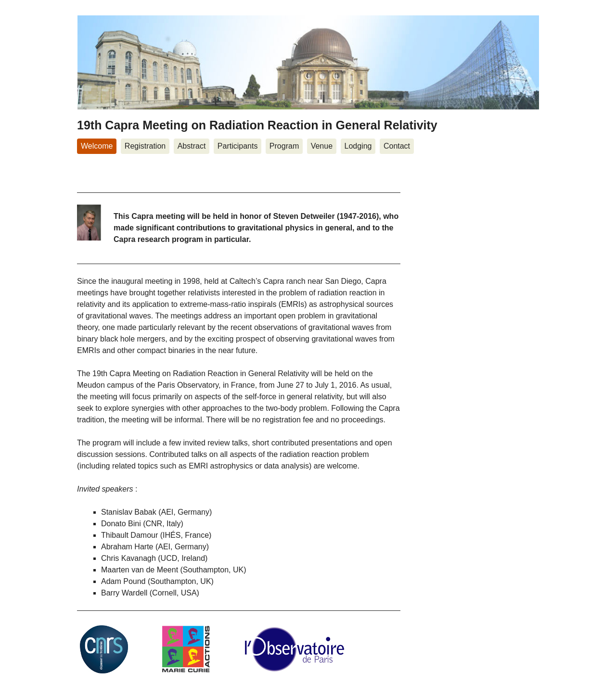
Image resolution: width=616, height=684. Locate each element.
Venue (322, 146)
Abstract (192, 146)
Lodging (358, 146)
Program (284, 146)
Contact (397, 146)
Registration (145, 146)
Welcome (97, 146)
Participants (238, 146)
